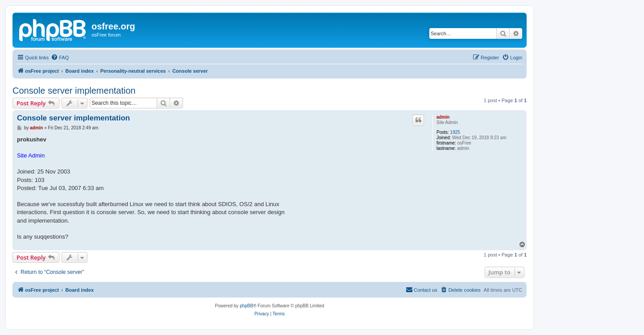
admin (443, 117)
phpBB (246, 306)
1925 (455, 132)
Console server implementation (74, 91)
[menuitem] (60, 58)
